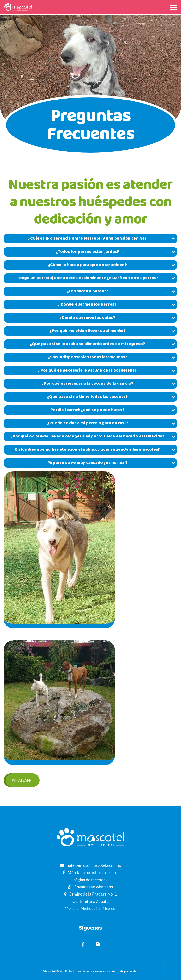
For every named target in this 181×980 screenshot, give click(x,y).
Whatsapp (22, 780)
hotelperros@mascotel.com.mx (94, 865)
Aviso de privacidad (125, 971)
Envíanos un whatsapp (93, 887)
